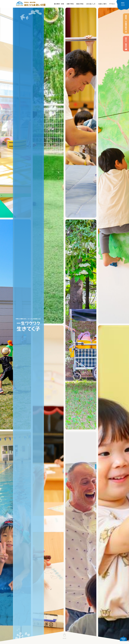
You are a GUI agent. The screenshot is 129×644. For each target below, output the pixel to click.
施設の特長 (80, 4)
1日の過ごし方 (91, 4)
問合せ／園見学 (126, 43)
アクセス (112, 4)
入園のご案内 (102, 4)
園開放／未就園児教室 (126, 22)
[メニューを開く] (123, 5)
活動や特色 (70, 4)
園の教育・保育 (59, 4)
